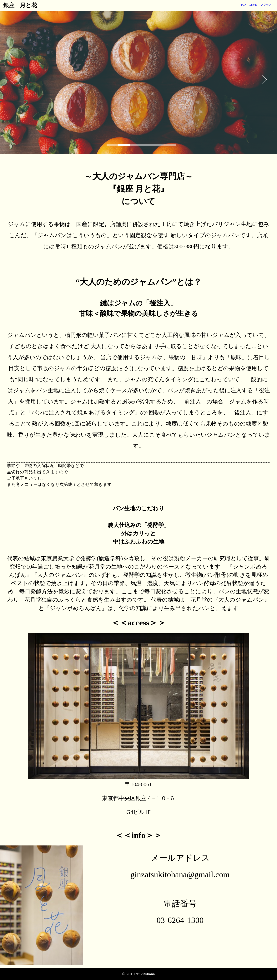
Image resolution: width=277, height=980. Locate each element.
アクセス (266, 5)
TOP (243, 5)
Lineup (253, 5)
